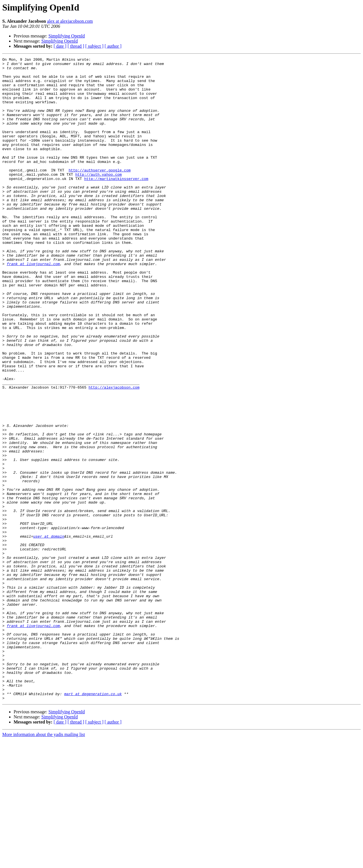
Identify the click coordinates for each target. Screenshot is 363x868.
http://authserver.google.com (100, 193)
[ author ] (113, 46)
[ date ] (60, 46)
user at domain (49, 632)
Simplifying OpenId (67, 36)
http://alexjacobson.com (114, 454)
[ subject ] (94, 46)
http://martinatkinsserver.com (116, 203)
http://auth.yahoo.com (98, 198)
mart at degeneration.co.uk (93, 821)
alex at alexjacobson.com (70, 21)
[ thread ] (76, 46)
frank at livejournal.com (33, 305)
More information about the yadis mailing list (44, 863)
